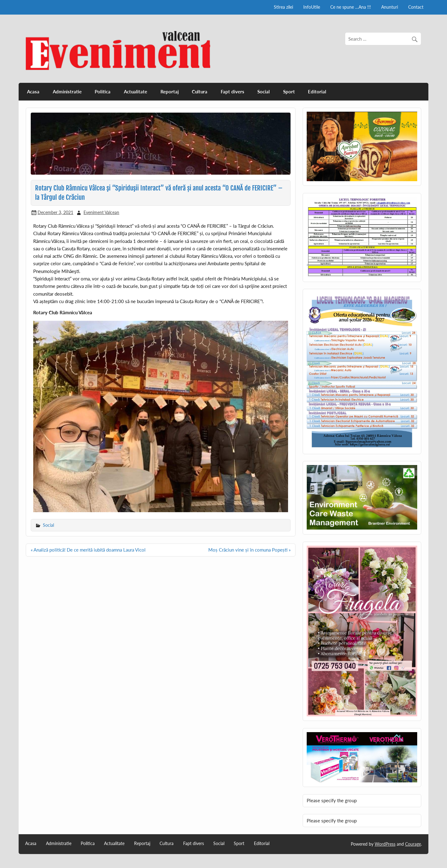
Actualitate (135, 92)
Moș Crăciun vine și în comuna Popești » (249, 550)
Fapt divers (233, 92)
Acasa (33, 92)
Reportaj (170, 92)
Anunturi (390, 7)
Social (264, 92)
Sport (289, 92)
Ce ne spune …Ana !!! (351, 7)
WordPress (385, 844)
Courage (413, 844)
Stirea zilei (283, 7)
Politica (103, 92)
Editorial (317, 92)
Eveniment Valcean (101, 212)
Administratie (67, 92)
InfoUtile (312, 7)
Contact (416, 7)
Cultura (200, 92)
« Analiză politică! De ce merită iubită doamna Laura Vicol (88, 550)
